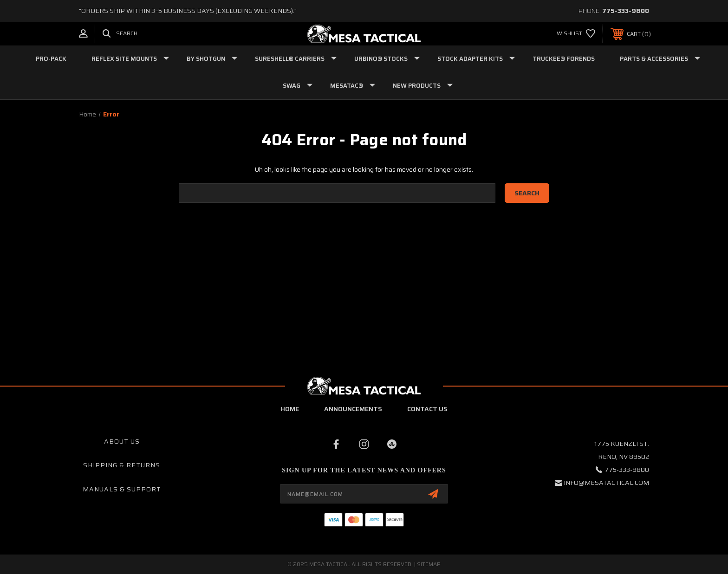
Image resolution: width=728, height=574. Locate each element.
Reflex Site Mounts (130, 59)
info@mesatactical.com (606, 483)
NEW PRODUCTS (423, 86)
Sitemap (429, 564)
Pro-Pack (51, 59)
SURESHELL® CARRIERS (296, 59)
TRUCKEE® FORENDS (564, 59)
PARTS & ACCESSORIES (660, 59)
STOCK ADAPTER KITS (476, 59)
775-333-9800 (626, 11)
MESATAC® (353, 86)
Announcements (353, 409)
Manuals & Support (122, 489)
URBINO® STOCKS (387, 59)
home (290, 409)
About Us (122, 441)
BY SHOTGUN (212, 59)
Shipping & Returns (122, 465)
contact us (427, 409)
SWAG (298, 86)
